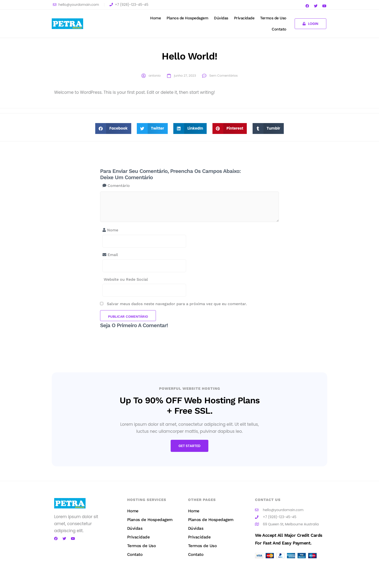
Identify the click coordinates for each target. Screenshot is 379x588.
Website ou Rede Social (125, 279)
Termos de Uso (273, 18)
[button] (113, 129)
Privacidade (244, 18)
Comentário (116, 186)
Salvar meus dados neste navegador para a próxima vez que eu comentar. (177, 304)
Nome (110, 230)
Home (155, 18)
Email (110, 255)
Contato (279, 29)
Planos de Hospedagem (187, 18)
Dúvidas (221, 18)
